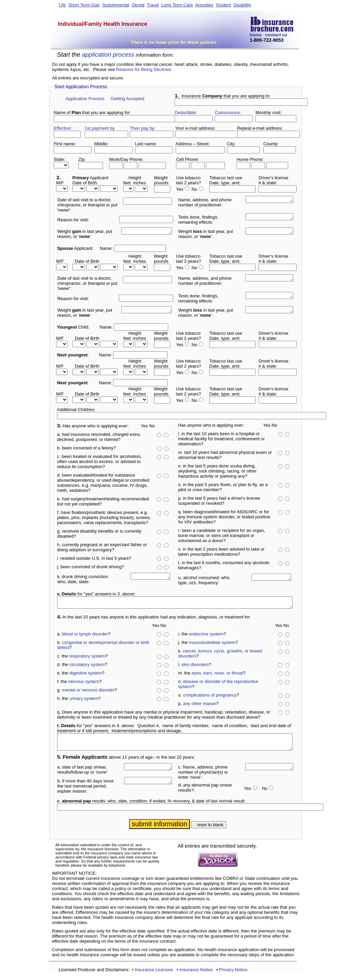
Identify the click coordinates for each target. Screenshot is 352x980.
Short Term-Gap (84, 5)
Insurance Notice (196, 975)
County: (271, 144)
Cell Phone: (187, 159)
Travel (153, 5)
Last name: (146, 144)
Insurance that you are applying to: (223, 96)
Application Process (85, 99)
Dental (138, 5)
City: (231, 144)
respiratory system (87, 658)
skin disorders (195, 667)
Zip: (82, 159)
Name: (106, 248)
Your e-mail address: (196, 128)
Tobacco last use (226, 178)
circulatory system (87, 667)
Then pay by (142, 128)
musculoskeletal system (212, 644)
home (256, 35)
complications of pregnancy (210, 697)
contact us (276, 35)
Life (62, 5)
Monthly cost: (269, 113)
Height (135, 178)
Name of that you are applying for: (92, 113)
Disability (242, 5)
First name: (65, 144)
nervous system (84, 683)
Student (223, 5)
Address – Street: (193, 144)
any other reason (200, 706)
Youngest (67, 327)
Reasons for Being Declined (144, 69)
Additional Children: (76, 410)
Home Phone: (250, 159)
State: (59, 159)
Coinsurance (227, 113)
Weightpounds (161, 180)
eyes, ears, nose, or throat (217, 675)
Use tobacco (188, 178)
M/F (59, 183)
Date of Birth (85, 183)
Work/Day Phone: (126, 159)
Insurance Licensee (154, 975)
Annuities (204, 5)
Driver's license (274, 178)
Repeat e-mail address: (260, 128)
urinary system (84, 700)
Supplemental (116, 5)
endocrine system (206, 636)
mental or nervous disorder (88, 692)
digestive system (86, 675)
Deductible (185, 113)
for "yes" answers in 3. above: (96, 594)
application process (108, 55)
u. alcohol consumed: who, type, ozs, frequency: (205, 580)
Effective (62, 128)
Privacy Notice (233, 975)
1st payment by (100, 128)
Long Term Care (177, 5)
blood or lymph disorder (85, 636)
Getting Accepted (128, 99)
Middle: (102, 144)
